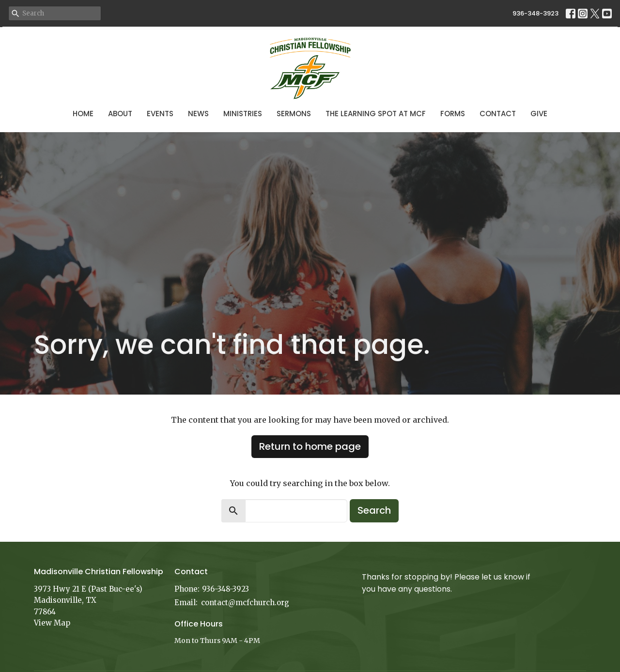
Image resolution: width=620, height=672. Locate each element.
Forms (453, 114)
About (120, 114)
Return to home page (310, 446)
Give (539, 114)
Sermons (294, 114)
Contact (498, 114)
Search (374, 510)
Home (83, 114)
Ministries (243, 114)
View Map (52, 623)
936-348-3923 (535, 13)
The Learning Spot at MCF (376, 114)
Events (160, 114)
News (198, 114)
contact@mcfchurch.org (245, 603)
